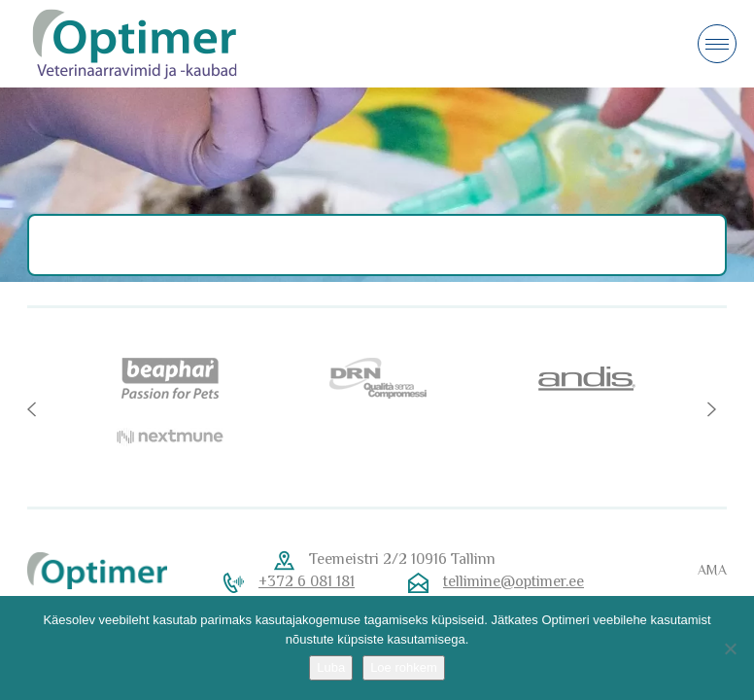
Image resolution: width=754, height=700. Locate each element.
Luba (331, 667)
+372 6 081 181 (307, 581)
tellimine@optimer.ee (514, 581)
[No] (730, 648)
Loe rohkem (404, 667)
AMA (712, 570)
